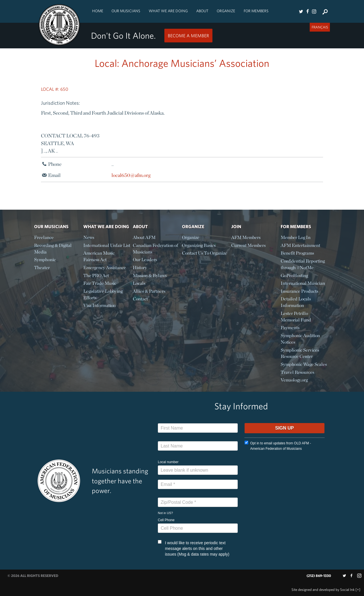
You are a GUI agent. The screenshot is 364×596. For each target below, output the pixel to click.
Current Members (248, 245)
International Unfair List (107, 245)
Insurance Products (299, 291)
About (202, 11)
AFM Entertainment (300, 245)
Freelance (44, 237)
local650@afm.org (131, 175)
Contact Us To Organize (205, 253)
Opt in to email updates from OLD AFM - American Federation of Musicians (278, 446)
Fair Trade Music (100, 283)
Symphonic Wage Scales (304, 364)
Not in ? (165, 513)
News (89, 237)
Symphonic (45, 260)
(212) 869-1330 (319, 576)
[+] (358, 590)
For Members (256, 11)
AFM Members (246, 237)
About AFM (144, 237)
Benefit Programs (297, 253)
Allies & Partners (149, 291)
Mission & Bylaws (150, 276)
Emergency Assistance (105, 268)
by (323, 590)
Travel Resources (297, 372)
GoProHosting (294, 276)
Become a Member (188, 36)
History (140, 268)
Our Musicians (126, 11)
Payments (290, 328)
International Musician (303, 283)
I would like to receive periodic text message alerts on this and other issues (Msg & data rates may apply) (194, 548)
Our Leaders (145, 260)
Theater (42, 268)
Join (236, 226)
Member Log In (296, 237)
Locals (139, 283)
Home (98, 11)
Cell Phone (166, 520)
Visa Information (100, 305)
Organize (226, 11)
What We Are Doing (168, 11)
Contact (140, 299)
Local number (168, 462)
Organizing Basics (199, 245)
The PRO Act (96, 276)
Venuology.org (294, 380)
